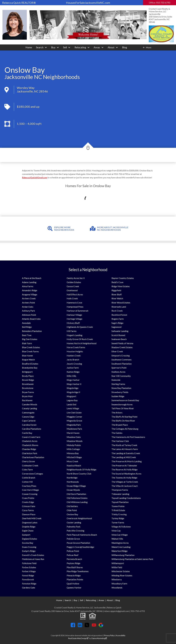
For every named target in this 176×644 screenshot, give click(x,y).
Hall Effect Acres (75, 294)
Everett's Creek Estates (33, 555)
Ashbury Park (28, 311)
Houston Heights (75, 351)
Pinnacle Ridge (74, 575)
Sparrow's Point (119, 368)
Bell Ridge (27, 327)
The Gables (117, 433)
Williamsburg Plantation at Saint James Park (132, 559)
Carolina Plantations (32, 429)
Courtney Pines (29, 486)
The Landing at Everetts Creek (126, 453)
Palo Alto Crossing (75, 531)
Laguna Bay (72, 400)
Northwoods (73, 482)
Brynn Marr (28, 396)
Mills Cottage (73, 449)
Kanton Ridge (73, 372)
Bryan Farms (28, 392)
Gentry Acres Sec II (76, 278)
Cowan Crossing (30, 494)
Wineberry (117, 579)
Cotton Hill (27, 482)
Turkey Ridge (118, 518)
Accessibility (121, 635)
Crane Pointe (28, 498)
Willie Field (117, 567)
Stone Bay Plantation (121, 388)
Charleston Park (30, 453)
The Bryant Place (120, 425)
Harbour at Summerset (77, 311)
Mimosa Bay (73, 453)
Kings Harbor (73, 380)
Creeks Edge (28, 502)
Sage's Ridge (117, 323)
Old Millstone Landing (77, 502)
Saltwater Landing (120, 331)
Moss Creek (72, 461)
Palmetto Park (74, 527)
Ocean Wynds (73, 490)
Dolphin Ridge (29, 527)
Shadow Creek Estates (122, 347)
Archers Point (28, 303)
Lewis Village (73, 408)
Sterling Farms (118, 384)
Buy (75, 600)
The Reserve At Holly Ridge (125, 469)
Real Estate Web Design (78, 638)
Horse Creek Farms (76, 347)
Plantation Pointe (75, 579)
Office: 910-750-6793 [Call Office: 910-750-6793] (159, 3)
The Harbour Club (120, 441)
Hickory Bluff (73, 323)
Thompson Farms (120, 490)
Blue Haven (27, 356)
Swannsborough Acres (122, 404)
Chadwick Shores (30, 445)
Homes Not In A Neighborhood (82, 343)
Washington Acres (120, 543)
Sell (82, 600)
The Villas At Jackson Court (125, 486)
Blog (125, 47)
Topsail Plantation (120, 502)
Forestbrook (28, 579)
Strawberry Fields (120, 392)
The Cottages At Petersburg (125, 429)
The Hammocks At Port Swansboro (128, 437)
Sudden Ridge (118, 396)
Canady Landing (29, 408)
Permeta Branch (74, 559)
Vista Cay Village (120, 535)
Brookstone (28, 388)
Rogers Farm (118, 319)
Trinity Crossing (119, 514)
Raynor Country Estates (123, 278)
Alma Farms (28, 286)
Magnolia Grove (74, 421)
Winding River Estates (122, 575)
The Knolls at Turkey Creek (124, 445)
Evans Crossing (29, 547)
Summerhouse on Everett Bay (125, 400)
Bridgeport (27, 372)
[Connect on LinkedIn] (80, 626)
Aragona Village (30, 294)
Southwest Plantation (122, 364)
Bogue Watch (28, 359)
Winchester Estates (121, 571)
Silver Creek (117, 351)
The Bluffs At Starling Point (124, 417)
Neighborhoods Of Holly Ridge (81, 469)
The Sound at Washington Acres (126, 474)
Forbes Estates (29, 567)
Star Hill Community (121, 376)
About (110, 600)
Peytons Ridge (73, 563)
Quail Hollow (73, 584)
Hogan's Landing (75, 335)
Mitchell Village (74, 457)
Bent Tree (27, 335)
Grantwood (72, 290)
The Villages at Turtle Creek (125, 482)
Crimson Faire (29, 506)
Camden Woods (30, 404)
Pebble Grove (73, 539)
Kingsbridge (73, 388)
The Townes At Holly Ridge (124, 478)
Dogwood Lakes (30, 522)
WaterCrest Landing (121, 547)
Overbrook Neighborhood (79, 518)
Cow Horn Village (30, 490)
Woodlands (117, 588)
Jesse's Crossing (74, 364)
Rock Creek (117, 311)
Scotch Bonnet (118, 335)
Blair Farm (27, 343)
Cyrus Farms (28, 510)
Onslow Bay (72, 514)
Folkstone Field (29, 563)
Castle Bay (27, 433)
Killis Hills (71, 376)
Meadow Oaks (74, 437)
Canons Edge (28, 417)
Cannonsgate (28, 412)
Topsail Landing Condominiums (126, 498)
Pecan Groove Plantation (78, 543)
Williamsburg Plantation (123, 555)
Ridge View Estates (121, 286)
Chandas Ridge (29, 449)
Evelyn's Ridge (29, 551)
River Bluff (117, 294)
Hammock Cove (74, 303)
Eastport (26, 535)
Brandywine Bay (30, 368)
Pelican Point (73, 551)
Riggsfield (116, 290)
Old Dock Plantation (76, 494)
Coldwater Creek (30, 465)
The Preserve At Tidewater (124, 465)
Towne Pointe (118, 506)
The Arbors (117, 412)
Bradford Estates (30, 364)
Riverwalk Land (119, 307)
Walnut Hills (117, 539)
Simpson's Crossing (121, 356)
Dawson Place (29, 514)
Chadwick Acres (30, 441)
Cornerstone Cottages (33, 474)
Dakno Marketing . (99, 638)
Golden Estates (74, 282)
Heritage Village (74, 319)
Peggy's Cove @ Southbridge (80, 547)
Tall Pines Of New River (123, 408)
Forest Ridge (28, 575)
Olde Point (72, 510)
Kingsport (71, 396)
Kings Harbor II (74, 384)
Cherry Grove (28, 461)
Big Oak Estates (30, 339)
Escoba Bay (28, 543)
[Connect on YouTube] (94, 626)
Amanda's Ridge (30, 290)
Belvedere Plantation (32, 331)
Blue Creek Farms (30, 351)
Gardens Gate (29, 588)
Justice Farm (73, 368)
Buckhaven (27, 400)
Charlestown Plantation (33, 457)
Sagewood (116, 327)
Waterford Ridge (119, 551)
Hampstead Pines (75, 307)
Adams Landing (29, 282)
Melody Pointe (74, 445)
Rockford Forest (119, 315)
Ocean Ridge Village (76, 486)
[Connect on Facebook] (73, 626)
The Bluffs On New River (123, 421)
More (148, 47)
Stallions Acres (118, 372)
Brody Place (28, 376)
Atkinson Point (29, 315)
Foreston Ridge (29, 584)
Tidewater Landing (120, 494)
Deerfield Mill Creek (32, 518)
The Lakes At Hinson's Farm (125, 449)
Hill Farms (72, 331)
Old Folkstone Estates (77, 498)
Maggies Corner (74, 417)
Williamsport (118, 563)
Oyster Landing (74, 522)
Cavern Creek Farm (31, 437)
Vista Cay (116, 531)
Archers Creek (29, 298)
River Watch (117, 298)
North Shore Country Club (79, 474)
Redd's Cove (117, 282)
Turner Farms (118, 522)
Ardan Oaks (28, 307)
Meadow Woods (75, 441)
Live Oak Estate (74, 412)
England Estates (29, 539)
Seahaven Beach (119, 339)
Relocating (91, 600)
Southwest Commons (121, 359)
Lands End (71, 404)
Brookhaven (28, 384)
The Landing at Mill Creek (124, 457)
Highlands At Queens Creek (80, 327)
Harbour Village (74, 315)
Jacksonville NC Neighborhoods (42, 77)
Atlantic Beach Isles (31, 319)
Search (68, 600)
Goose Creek (73, 286)
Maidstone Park (74, 429)
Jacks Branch (73, 359)
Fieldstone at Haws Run (33, 559)
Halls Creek (72, 298)
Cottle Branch (29, 478)
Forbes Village (29, 571)
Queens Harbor (74, 588)
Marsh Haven (73, 433)
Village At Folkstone (121, 527)
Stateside (116, 380)
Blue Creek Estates (31, 347)
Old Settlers (72, 506)
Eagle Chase (28, 531)
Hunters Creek (74, 356)
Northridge (72, 478)
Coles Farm (27, 469)
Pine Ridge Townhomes (78, 571)
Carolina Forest (29, 425)
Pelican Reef (73, 555)
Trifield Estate (118, 510)
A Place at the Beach (32, 278)
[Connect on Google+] (101, 626)
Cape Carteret (29, 421)
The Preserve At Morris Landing (127, 461)
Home (29, 47)
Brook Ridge (28, 380)
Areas (101, 600)
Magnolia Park (74, 425)
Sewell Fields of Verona (122, 343)
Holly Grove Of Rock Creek (80, 339)
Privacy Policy (109, 635)
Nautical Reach (74, 465)
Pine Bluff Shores (75, 567)
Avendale (26, 323)
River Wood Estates (121, 303)
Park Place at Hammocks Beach (82, 535)
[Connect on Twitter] (87, 626)
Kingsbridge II (73, 392)
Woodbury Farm (119, 584)
